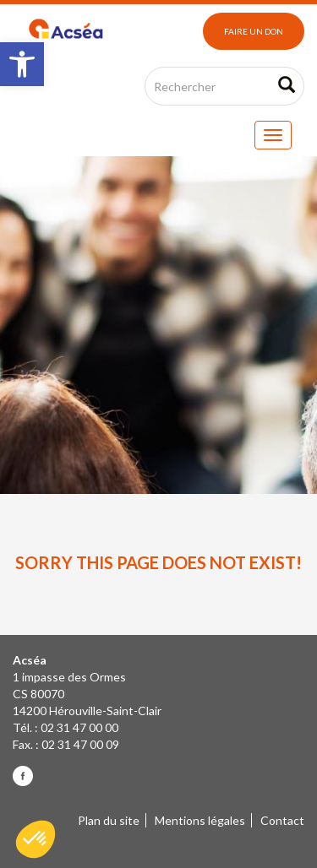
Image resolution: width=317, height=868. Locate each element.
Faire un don (254, 31)
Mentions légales (200, 820)
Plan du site (109, 820)
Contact (282, 820)
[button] (22, 64)
